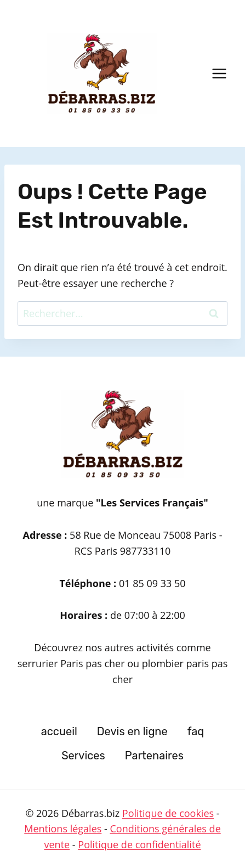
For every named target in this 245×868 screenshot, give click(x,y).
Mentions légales (63, 828)
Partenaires (154, 756)
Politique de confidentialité (139, 844)
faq (196, 731)
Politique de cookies (168, 813)
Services (83, 756)
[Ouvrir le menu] (219, 73)
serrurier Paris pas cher (73, 663)
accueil (59, 731)
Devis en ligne (132, 731)
